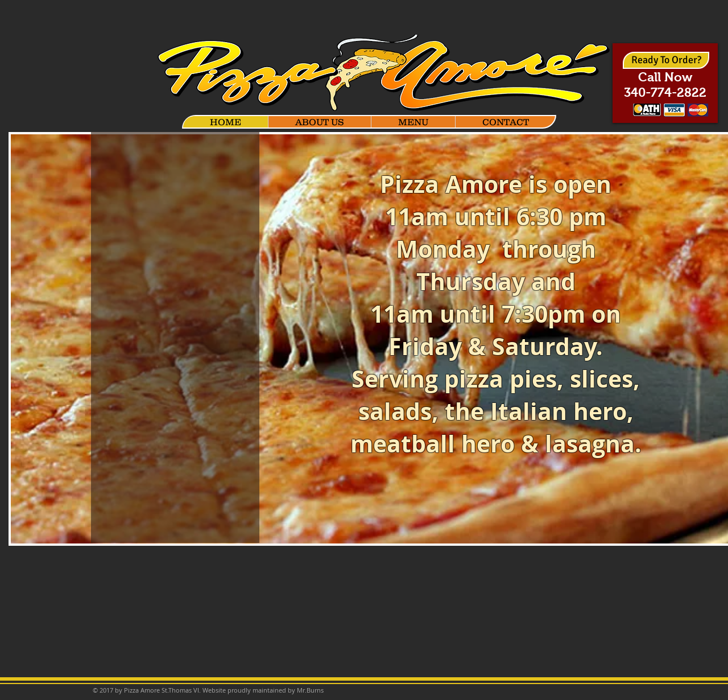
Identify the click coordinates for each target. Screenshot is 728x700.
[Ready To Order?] (666, 60)
